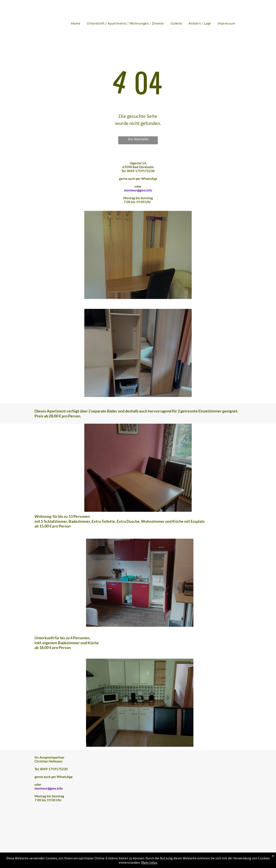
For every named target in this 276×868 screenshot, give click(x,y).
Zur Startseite (138, 139)
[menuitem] (76, 23)
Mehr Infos (149, 862)
